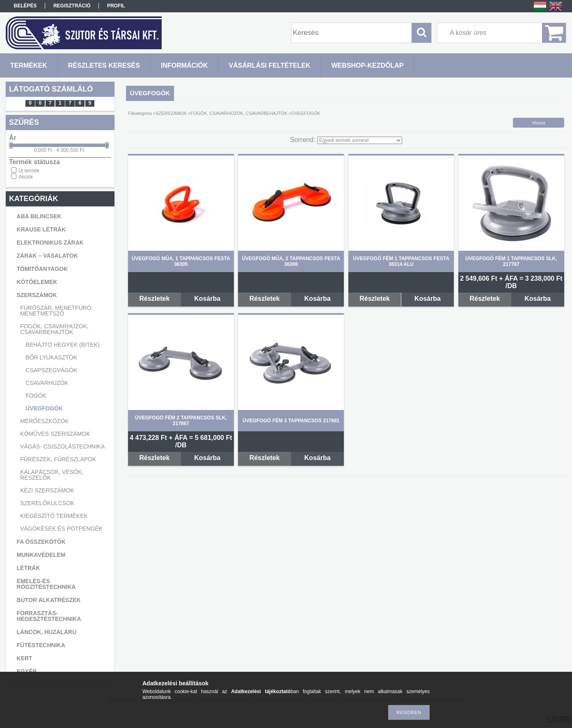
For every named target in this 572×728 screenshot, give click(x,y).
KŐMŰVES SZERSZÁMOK (55, 434)
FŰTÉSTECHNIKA (41, 645)
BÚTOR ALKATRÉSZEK (49, 600)
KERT (25, 658)
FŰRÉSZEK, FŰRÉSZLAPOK (58, 459)
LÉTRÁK (29, 568)
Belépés (25, 6)
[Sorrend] (360, 140)
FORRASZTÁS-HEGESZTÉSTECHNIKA (49, 616)
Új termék (29, 171)
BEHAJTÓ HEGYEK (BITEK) (62, 345)
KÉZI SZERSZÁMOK (47, 490)
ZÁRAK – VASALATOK (47, 256)
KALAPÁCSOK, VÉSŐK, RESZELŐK (52, 475)
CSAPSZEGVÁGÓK (51, 370)
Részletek (155, 299)
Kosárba (207, 299)
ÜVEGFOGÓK (44, 408)
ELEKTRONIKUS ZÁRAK (50, 243)
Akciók (26, 177)
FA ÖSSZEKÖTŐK (41, 542)
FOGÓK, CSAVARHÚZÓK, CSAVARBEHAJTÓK (54, 329)
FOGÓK (36, 396)
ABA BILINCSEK (39, 216)
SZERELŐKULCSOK (47, 503)
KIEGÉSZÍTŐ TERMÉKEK (54, 516)
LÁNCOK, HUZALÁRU (47, 632)
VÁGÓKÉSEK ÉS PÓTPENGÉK (61, 529)
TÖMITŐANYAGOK (42, 269)
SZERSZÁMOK (37, 295)
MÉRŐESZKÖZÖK (44, 421)
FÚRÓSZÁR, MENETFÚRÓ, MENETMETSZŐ (56, 311)
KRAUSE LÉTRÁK (41, 229)
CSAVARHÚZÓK (47, 383)
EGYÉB (27, 671)
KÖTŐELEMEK (37, 282)
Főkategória (140, 113)
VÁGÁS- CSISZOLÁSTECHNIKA (62, 446)
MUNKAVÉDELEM (41, 555)
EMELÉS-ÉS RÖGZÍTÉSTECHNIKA (46, 584)
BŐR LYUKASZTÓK (51, 357)
